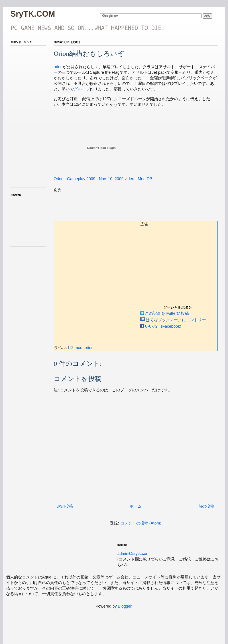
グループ (82, 89)
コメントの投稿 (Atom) (141, 523)
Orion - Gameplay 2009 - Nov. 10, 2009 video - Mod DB (103, 179)
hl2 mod (75, 348)
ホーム (136, 506)
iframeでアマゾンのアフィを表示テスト (28, 221)
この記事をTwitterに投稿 (165, 313)
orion (58, 67)
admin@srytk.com (133, 554)
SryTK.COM (33, 14)
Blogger (125, 606)
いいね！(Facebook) (161, 326)
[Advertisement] (135, 203)
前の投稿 (206, 506)
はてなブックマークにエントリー (173, 320)
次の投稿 (65, 506)
